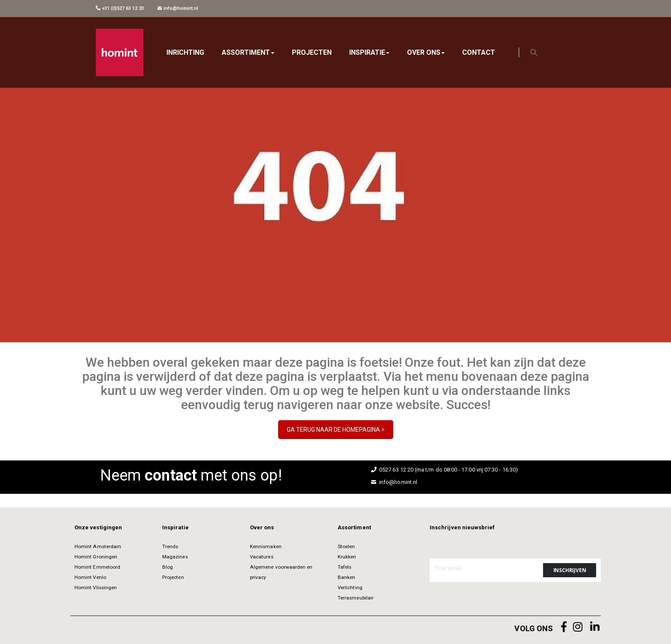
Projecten (173, 577)
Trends (170, 546)
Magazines (175, 557)
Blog (168, 567)
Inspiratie (175, 527)
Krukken (347, 557)
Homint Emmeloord (97, 567)
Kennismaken (266, 546)
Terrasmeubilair (356, 598)
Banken (346, 577)
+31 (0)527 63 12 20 (120, 8)
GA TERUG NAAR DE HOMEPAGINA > (336, 430)
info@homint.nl (178, 8)
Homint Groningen (96, 557)
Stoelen (346, 546)
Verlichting (350, 588)
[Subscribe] (570, 570)
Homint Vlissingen (96, 588)
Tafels (344, 567)
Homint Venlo (90, 577)
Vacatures (262, 557)
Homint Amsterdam (98, 546)
